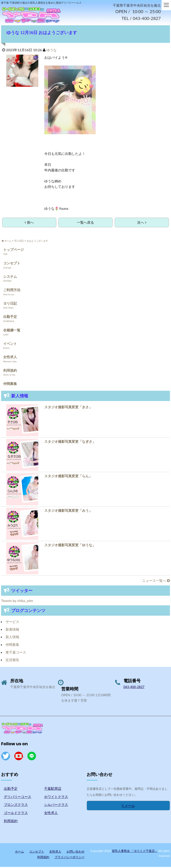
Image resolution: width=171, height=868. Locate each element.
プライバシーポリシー (70, 858)
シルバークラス (56, 806)
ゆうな (52, 51)
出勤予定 (10, 318)
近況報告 (12, 661)
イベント (10, 344)
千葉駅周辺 (53, 789)
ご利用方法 (12, 291)
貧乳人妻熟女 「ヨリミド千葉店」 (135, 852)
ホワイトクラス (56, 797)
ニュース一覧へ (156, 581)
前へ (29, 223)
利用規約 (10, 371)
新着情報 (12, 630)
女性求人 (10, 358)
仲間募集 (10, 385)
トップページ (13, 251)
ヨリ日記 (10, 304)
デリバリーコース (18, 797)
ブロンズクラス (16, 806)
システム (10, 277)
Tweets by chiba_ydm (17, 601)
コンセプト (12, 264)
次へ (142, 223)
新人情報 (12, 638)
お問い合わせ (76, 852)
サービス (12, 622)
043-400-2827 (134, 688)
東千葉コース (16, 653)
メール (128, 806)
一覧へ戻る (85, 223)
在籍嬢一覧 (12, 331)
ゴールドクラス (16, 813)
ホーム (19, 852)
